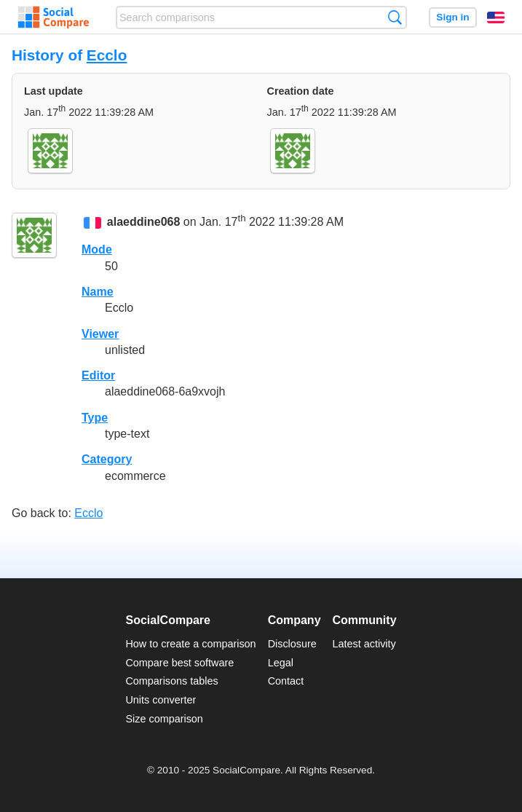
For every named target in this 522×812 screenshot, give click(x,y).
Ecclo (107, 55)
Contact (286, 681)
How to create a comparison (190, 644)
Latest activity (364, 644)
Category (107, 459)
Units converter (161, 700)
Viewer (100, 334)
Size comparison (164, 719)
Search (395, 17)
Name (98, 292)
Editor (98, 375)
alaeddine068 (144, 222)
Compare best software (179, 663)
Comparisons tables (171, 681)
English (496, 17)
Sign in (452, 17)
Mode (97, 249)
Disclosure (292, 644)
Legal (281, 663)
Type (95, 418)
